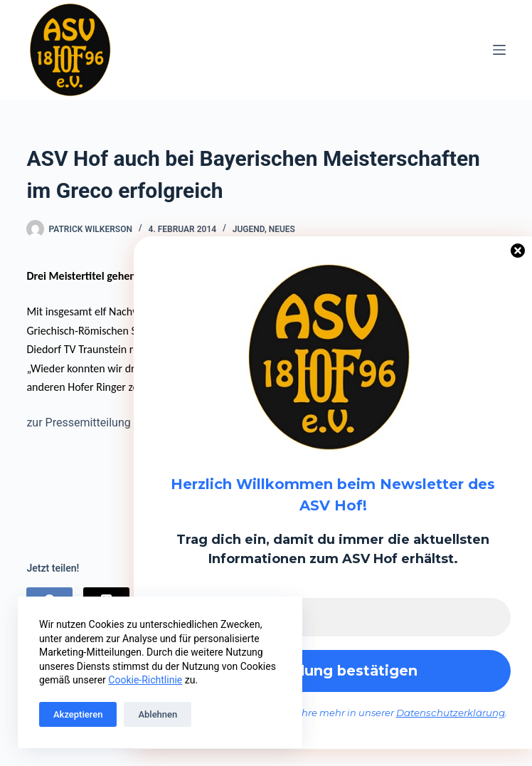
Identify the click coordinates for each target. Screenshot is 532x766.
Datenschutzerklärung (451, 713)
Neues (282, 229)
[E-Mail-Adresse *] (333, 617)
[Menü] (499, 50)
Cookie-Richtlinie (145, 680)
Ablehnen (158, 714)
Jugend (249, 229)
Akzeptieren (78, 714)
